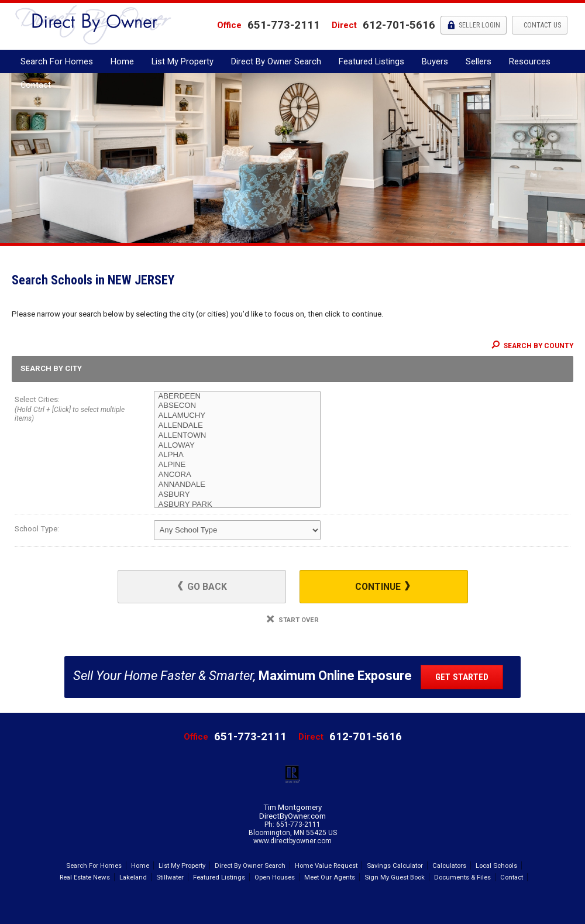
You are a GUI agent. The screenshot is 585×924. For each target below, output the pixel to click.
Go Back (202, 587)
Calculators (449, 865)
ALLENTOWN (237, 436)
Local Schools (496, 865)
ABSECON (237, 406)
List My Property (183, 61)
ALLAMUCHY (237, 416)
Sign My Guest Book (395, 877)
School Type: (37, 529)
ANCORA (237, 475)
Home (122, 61)
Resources (530, 61)
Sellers (479, 61)
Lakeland (133, 877)
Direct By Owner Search (276, 61)
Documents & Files (462, 877)
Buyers (435, 61)
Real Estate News (85, 877)
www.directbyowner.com (292, 841)
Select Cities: (70, 410)
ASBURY (237, 495)
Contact (36, 85)
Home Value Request (326, 865)
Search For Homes (57, 61)
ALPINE (237, 465)
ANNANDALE (237, 485)
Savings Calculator (395, 865)
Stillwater (170, 877)
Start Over (293, 620)
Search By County (532, 346)
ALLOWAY (237, 446)
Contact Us (541, 25)
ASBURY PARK (237, 505)
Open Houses (275, 877)
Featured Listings (371, 61)
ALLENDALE (237, 426)
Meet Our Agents (330, 877)
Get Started (462, 677)
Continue (383, 587)
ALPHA (237, 455)
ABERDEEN (237, 396)
